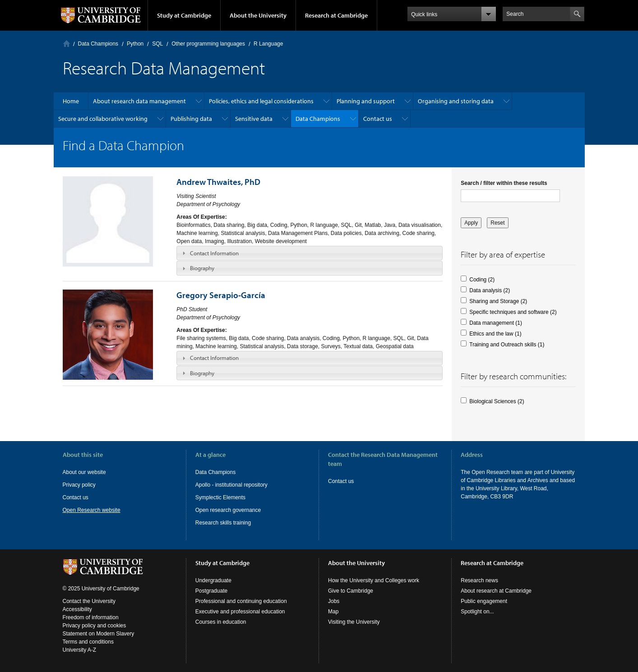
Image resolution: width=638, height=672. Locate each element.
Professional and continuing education (241, 601)
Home (67, 44)
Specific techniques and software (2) (513, 312)
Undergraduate (213, 580)
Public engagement (484, 601)
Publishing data (191, 119)
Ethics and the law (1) (495, 334)
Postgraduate (211, 591)
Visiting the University (354, 622)
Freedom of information (91, 617)
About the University (258, 15)
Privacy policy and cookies (95, 626)
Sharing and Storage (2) (498, 301)
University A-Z (80, 650)
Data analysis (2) (490, 290)
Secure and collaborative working (103, 119)
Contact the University (89, 601)
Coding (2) (482, 280)
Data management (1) (496, 323)
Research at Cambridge (336, 15)
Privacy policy (79, 485)
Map (333, 612)
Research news (479, 580)
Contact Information (214, 253)
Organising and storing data (456, 101)
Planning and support (366, 101)
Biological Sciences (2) (497, 401)
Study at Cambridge (184, 15)
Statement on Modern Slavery (99, 634)
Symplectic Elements (220, 497)
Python (135, 44)
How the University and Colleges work (374, 580)
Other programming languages (208, 44)
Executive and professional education (240, 612)
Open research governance (228, 510)
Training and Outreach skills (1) (507, 345)
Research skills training (223, 523)
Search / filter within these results (504, 183)
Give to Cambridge (351, 591)
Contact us (378, 119)
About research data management (139, 101)
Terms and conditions (88, 642)
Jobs (334, 601)
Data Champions (98, 44)
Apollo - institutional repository (231, 485)
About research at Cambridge (496, 591)
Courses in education (221, 622)
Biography (202, 268)
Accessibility (77, 609)
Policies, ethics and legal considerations (261, 101)
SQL (157, 44)
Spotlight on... (477, 612)
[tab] (310, 253)
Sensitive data (254, 119)
